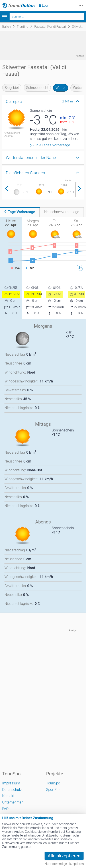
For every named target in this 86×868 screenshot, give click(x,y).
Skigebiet (12, 88)
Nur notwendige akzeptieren (64, 864)
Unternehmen (13, 802)
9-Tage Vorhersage (20, 212)
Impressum (11, 783)
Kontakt (8, 796)
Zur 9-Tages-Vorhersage (51, 145)
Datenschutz (12, 790)
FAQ (5, 809)
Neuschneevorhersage (62, 212)
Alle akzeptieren (64, 856)
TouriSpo (53, 783)
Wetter (61, 88)
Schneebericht (37, 88)
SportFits (53, 790)
